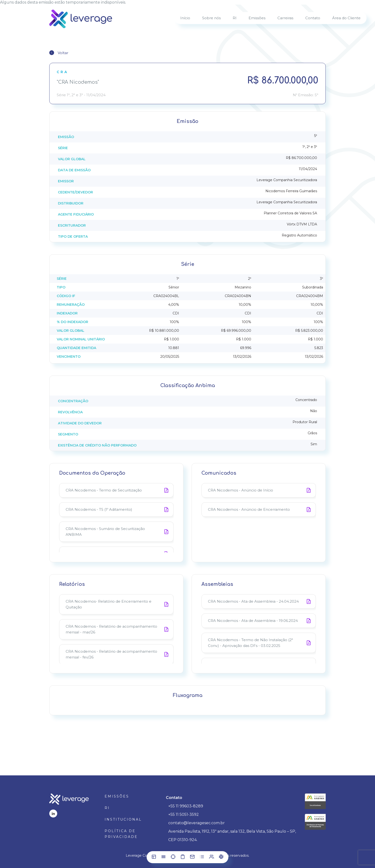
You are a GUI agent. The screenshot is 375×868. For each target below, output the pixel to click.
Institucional (123, 819)
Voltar (63, 53)
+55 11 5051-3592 (184, 814)
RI (107, 808)
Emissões (117, 796)
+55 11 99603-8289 (186, 806)
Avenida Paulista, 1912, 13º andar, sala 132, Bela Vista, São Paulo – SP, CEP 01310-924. (232, 836)
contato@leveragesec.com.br (197, 823)
